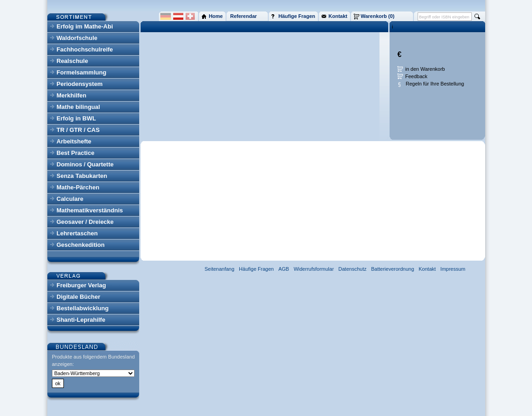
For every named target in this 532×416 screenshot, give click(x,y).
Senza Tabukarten (82, 176)
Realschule (72, 61)
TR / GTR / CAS (78, 130)
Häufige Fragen (256, 269)
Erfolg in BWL (76, 118)
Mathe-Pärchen (78, 187)
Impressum (453, 269)
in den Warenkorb (425, 69)
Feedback (416, 76)
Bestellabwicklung (82, 308)
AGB (284, 269)
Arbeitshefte (74, 141)
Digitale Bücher (78, 297)
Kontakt (427, 269)
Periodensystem (79, 84)
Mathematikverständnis (90, 210)
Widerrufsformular (314, 269)
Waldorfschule (77, 38)
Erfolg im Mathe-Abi (85, 26)
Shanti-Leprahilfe (81, 320)
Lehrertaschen (77, 233)
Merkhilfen (71, 95)
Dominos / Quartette (85, 164)
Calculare (70, 199)
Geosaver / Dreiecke (85, 222)
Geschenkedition (81, 245)
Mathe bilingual (78, 107)
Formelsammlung (81, 72)
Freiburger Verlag (81, 285)
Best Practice (75, 153)
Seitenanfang (219, 269)
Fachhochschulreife (85, 49)
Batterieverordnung (393, 269)
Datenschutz (353, 269)
